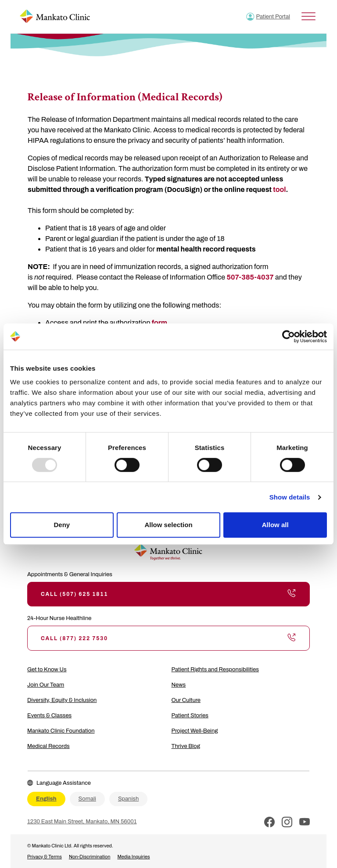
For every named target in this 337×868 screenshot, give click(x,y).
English (46, 799)
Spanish (128, 799)
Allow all (275, 525)
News (179, 685)
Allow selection (168, 525)
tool (279, 190)
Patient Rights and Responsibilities (215, 670)
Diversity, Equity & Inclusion (62, 700)
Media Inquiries (133, 857)
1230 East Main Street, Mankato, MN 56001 (82, 822)
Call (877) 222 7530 (168, 638)
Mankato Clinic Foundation (61, 731)
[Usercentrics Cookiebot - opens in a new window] (289, 337)
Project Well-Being (195, 731)
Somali (87, 799)
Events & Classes (49, 716)
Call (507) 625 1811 (168, 594)
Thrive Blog (186, 746)
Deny (62, 525)
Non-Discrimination (90, 857)
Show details (290, 497)
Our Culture (186, 700)
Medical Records (48, 746)
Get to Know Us (47, 670)
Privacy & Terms (45, 857)
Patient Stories (190, 716)
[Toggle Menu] (308, 16)
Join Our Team (46, 685)
